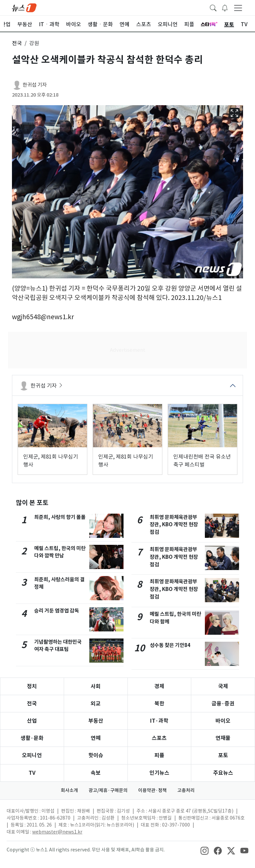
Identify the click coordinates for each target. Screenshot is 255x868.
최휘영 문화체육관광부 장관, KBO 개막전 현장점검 (174, 525)
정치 (32, 686)
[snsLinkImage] (205, 850)
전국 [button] (17, 43)
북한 (159, 704)
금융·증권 (223, 704)
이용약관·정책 (152, 790)
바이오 (223, 721)
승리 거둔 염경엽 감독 (57, 611)
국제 (223, 686)
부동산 (96, 721)
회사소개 (69, 790)
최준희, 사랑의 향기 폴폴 (60, 517)
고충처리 (186, 790)
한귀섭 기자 (35, 85)
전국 (32, 704)
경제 (159, 686)
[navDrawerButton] (238, 8)
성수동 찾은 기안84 (170, 645)
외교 (96, 704)
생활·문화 (32, 738)
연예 (96, 738)
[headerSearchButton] (213, 7)
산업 (32, 721)
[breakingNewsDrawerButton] (225, 7)
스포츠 (159, 738)
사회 (96, 686)
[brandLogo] (24, 7)
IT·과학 (159, 721)
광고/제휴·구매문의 (108, 790)
